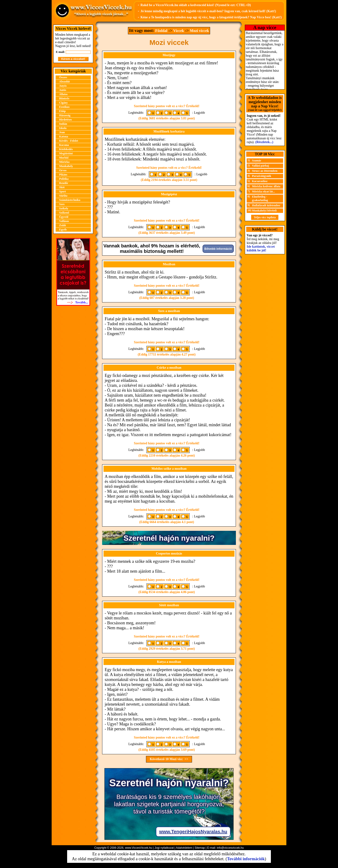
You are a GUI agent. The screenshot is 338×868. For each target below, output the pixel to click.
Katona (64, 137)
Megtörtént (66, 153)
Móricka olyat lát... (264, 192)
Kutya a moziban (169, 662)
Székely (64, 208)
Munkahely (66, 166)
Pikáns (63, 175)
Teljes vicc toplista (265, 217)
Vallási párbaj (261, 166)
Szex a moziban (169, 311)
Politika (64, 179)
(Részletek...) (264, 142)
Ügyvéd (64, 217)
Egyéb (63, 230)
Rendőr (64, 183)
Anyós (63, 86)
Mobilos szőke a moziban (169, 469)
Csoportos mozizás (169, 553)
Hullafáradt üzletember (266, 205)
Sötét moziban (169, 605)
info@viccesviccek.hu (230, 848)
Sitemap (200, 848)
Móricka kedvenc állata (266, 186)
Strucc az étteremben (265, 171)
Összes (63, 77)
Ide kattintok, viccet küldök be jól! (261, 248)
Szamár (257, 160)
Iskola (63, 128)
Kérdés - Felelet (69, 141)
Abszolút (64, 82)
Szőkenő (64, 213)
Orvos (63, 170)
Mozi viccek (199, 31)
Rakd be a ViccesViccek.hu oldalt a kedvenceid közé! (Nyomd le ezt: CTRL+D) (196, 5)
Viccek (179, 31)
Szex (62, 204)
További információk (246, 859)
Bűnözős (64, 98)
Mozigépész (169, 194)
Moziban (169, 264)
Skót (62, 187)
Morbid (64, 158)
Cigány (63, 103)
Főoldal (161, 31)
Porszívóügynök (262, 176)
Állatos (63, 94)
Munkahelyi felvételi (264, 211)
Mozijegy (169, 55)
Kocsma (64, 145)
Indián (63, 124)
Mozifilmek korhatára (169, 131)
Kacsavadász (260, 181)
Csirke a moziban (169, 368)
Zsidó (63, 225)
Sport (63, 192)
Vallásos (64, 221)
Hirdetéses (65, 120)
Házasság (65, 115)
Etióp (62, 111)
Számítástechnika (70, 200)
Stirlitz (63, 196)
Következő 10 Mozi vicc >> (169, 759)
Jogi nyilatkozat (164, 848)
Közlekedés (66, 149)
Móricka (64, 162)
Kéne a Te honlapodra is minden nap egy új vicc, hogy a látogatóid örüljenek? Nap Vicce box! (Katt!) (211, 17)
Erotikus (64, 107)
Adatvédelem (184, 848)
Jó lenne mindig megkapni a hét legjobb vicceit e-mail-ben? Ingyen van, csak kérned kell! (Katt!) (208, 11)
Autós (63, 90)
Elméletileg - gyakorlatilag (260, 198)
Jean (62, 132)
